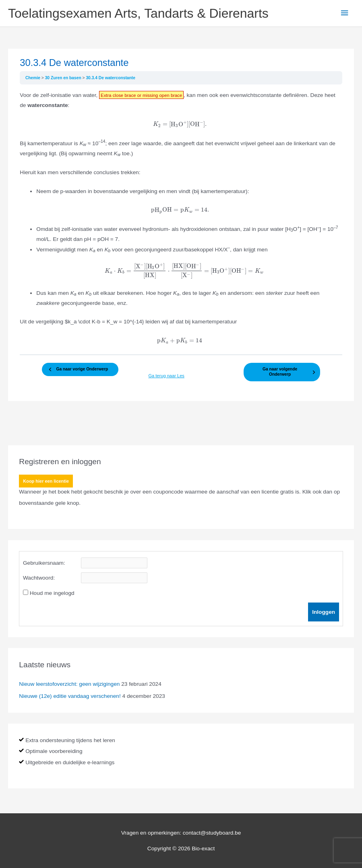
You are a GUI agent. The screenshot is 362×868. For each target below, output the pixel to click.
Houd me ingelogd (52, 592)
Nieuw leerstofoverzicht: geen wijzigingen (69, 683)
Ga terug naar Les (164, 376)
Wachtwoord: (39, 577)
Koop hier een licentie (46, 481)
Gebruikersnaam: (44, 563)
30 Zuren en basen (64, 78)
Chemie (33, 78)
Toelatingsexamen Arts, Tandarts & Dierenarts (138, 13)
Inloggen (324, 612)
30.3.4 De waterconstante (111, 78)
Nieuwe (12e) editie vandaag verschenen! (70, 696)
